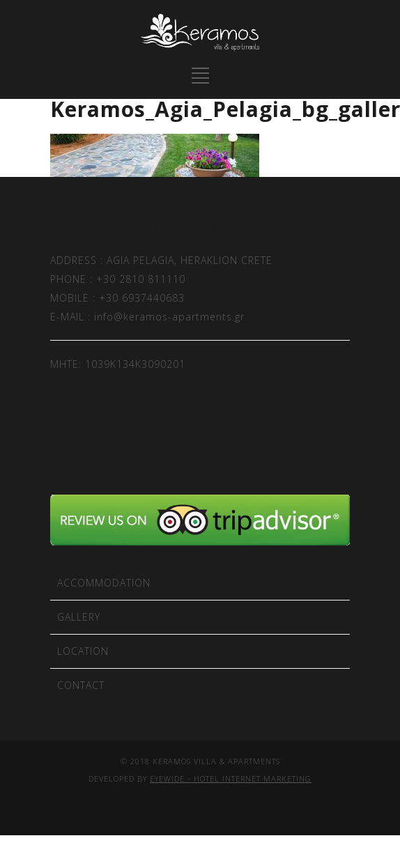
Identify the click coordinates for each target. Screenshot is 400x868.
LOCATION (83, 651)
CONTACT (81, 685)
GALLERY (79, 617)
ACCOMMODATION (104, 583)
